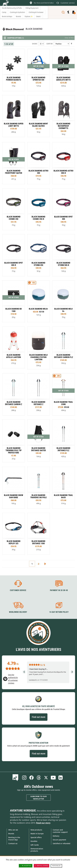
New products (36, 830)
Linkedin (60, 778)
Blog (16, 778)
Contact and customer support (60, 831)
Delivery (56, 836)
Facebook (31, 778)
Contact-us (13, 843)
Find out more (39, 717)
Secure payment (59, 840)
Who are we (13, 830)
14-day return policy (59, 612)
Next (45, 564)
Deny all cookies (42, 866)
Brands (11, 834)
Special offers (36, 837)
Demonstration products (37, 850)
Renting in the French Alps (14, 839)
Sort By (49, 44)
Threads (39, 778)
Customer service (18, 590)
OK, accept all (26, 866)
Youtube (53, 778)
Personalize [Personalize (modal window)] (56, 866)
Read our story (43, 823)
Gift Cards (35, 845)
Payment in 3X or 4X (59, 590)
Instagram (24, 778)
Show (34, 44)
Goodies (34, 841)
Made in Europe (37, 834)
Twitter (46, 778)
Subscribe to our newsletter (38, 798)
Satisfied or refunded (61, 843)
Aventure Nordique (23, 811)
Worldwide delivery (18, 612)
